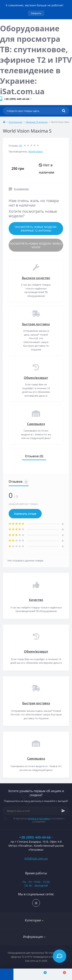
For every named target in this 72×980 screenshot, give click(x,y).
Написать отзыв (25, 514)
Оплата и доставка (39, 818)
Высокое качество (36, 278)
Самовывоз (36, 424)
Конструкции (15, 122)
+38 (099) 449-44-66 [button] (36, 837)
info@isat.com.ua (36, 858)
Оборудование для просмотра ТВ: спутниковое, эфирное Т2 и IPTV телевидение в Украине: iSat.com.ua (36, 60)
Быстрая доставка (36, 324)
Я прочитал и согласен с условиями (37, 820)
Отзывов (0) (34, 456)
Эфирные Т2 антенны (37, 122)
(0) (21, 146)
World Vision (36, 151)
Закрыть (36, 13)
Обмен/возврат (36, 378)
